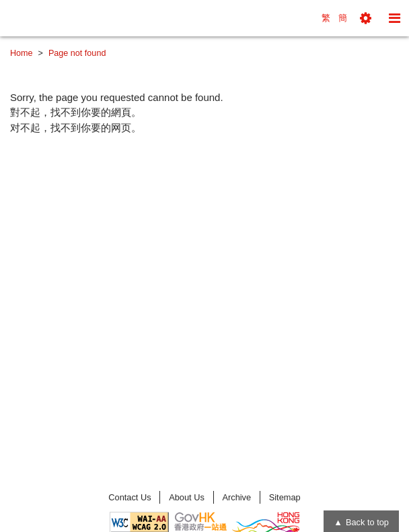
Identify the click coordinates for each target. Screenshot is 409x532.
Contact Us (129, 497)
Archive (236, 497)
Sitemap (285, 497)
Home (22, 53)
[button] (366, 18)
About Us (187, 497)
